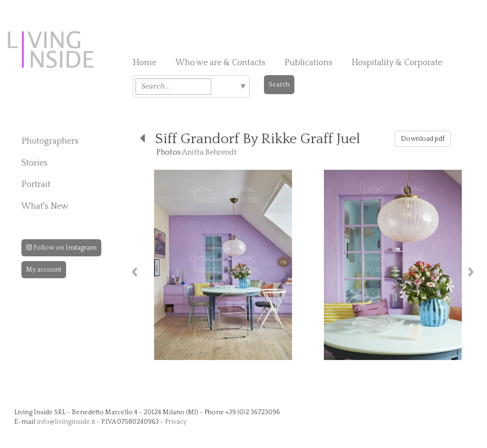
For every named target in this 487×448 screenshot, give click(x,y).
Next (471, 272)
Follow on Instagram (61, 248)
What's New (45, 206)
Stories (34, 163)
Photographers (50, 141)
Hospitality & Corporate (397, 63)
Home (145, 63)
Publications (308, 63)
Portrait (36, 185)
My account (44, 270)
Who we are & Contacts (220, 63)
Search (279, 85)
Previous (135, 272)
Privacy (176, 422)
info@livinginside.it (66, 422)
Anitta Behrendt (209, 152)
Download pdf (423, 139)
